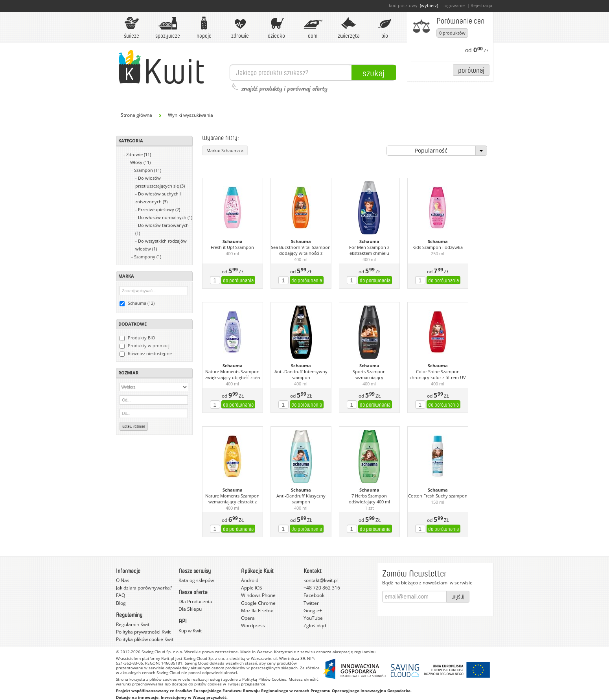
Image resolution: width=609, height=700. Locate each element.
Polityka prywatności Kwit (143, 632)
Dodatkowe (132, 324)
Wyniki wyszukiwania (190, 115)
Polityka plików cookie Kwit (145, 639)
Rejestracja (481, 5)
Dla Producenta (195, 601)
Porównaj (471, 70)
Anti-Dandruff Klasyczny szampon (301, 499)
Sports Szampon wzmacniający (369, 375)
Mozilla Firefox (257, 611)
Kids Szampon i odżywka (438, 247)
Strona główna (136, 115)
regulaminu (365, 652)
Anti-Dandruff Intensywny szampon (301, 375)
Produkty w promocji (145, 346)
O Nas (123, 580)
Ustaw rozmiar (134, 426)
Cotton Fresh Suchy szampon (438, 496)
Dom (313, 28)
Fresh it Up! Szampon (232, 247)
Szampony (148, 257)
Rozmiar (128, 373)
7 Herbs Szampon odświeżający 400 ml (369, 499)
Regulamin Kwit (133, 624)
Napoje (204, 28)
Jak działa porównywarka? (144, 588)
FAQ (121, 595)
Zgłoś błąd (315, 625)
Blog (121, 603)
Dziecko (276, 28)
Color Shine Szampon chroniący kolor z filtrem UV (438, 375)
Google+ (313, 611)
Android (250, 580)
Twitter (311, 603)
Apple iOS (252, 588)
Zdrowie (240, 28)
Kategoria (131, 141)
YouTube (313, 618)
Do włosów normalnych (165, 217)
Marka (126, 276)
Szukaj (373, 73)
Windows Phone (258, 595)
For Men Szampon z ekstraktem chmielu (369, 250)
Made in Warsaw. (257, 652)
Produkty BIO (137, 338)
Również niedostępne (146, 354)
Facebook (314, 595)
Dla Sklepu (190, 609)
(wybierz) (429, 5)
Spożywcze (168, 28)
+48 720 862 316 (322, 588)
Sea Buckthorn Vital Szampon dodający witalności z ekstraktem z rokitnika (301, 251)
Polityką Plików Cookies (264, 679)
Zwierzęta (349, 28)
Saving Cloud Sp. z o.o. (162, 652)
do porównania (238, 280)
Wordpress (253, 625)
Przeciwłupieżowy (159, 209)
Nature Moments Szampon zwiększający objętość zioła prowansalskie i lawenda (233, 375)
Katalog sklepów (196, 580)
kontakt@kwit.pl (321, 580)
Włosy (140, 162)
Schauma (233, 241)
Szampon (148, 170)
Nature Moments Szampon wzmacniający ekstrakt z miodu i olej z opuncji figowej (233, 499)
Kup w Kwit (190, 631)
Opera (248, 618)
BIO (385, 28)
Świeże (132, 28)
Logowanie (454, 5)
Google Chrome (258, 603)
